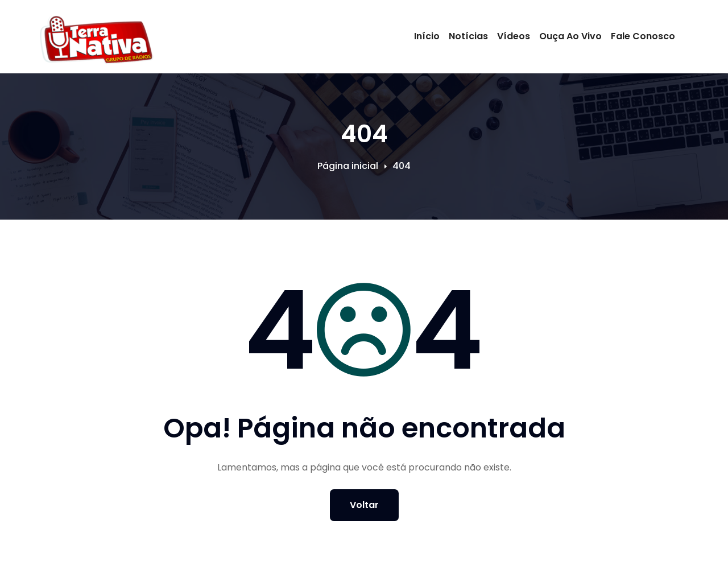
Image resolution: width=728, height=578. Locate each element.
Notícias (468, 36)
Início (427, 36)
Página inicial (348, 166)
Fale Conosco (643, 36)
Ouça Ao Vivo (570, 36)
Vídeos (514, 36)
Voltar (364, 505)
